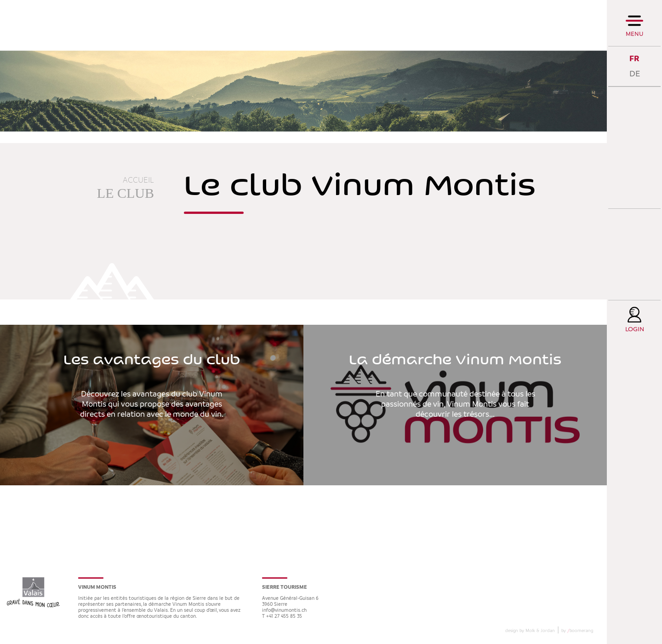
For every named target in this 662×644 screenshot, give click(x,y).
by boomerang (577, 631)
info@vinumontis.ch (284, 611)
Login (635, 330)
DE (635, 74)
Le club (126, 193)
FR (634, 59)
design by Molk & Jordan (530, 631)
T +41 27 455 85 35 (282, 617)
